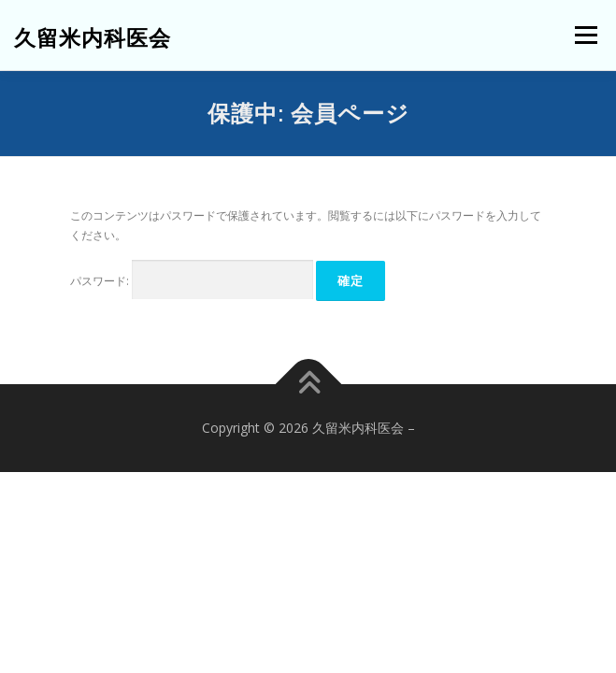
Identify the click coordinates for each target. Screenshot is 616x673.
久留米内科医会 (93, 37)
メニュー (586, 35)
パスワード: (192, 280)
